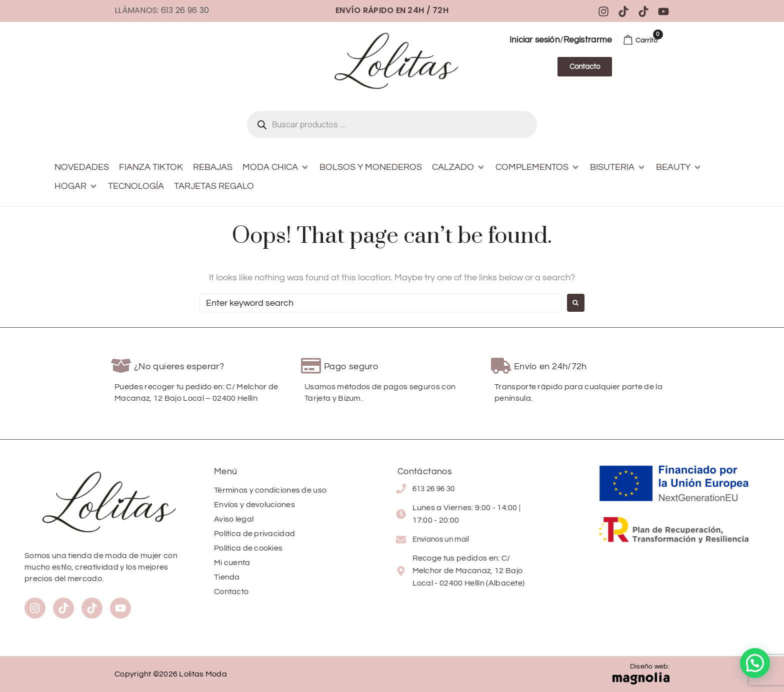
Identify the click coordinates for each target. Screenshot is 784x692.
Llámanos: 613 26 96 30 (162, 10)
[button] (276, 167)
